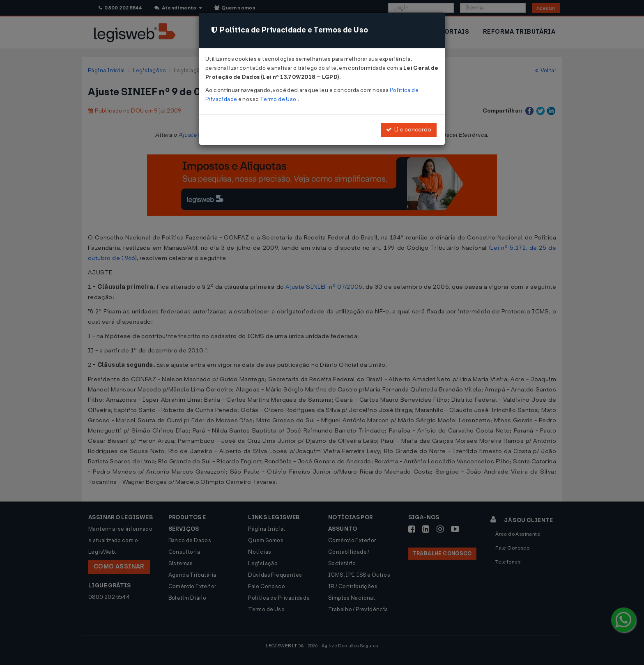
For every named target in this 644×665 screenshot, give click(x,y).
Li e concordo (409, 130)
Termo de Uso (279, 99)
